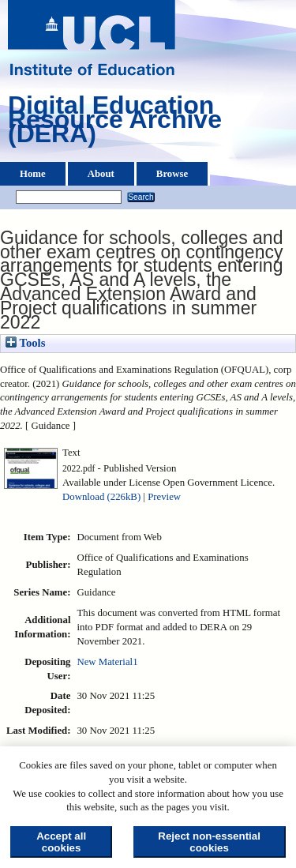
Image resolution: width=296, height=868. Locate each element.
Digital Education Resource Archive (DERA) (115, 123)
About (101, 174)
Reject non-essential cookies (209, 842)
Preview (164, 497)
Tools (25, 343)
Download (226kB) (101, 497)
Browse (172, 174)
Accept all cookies (61, 842)
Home (33, 174)
